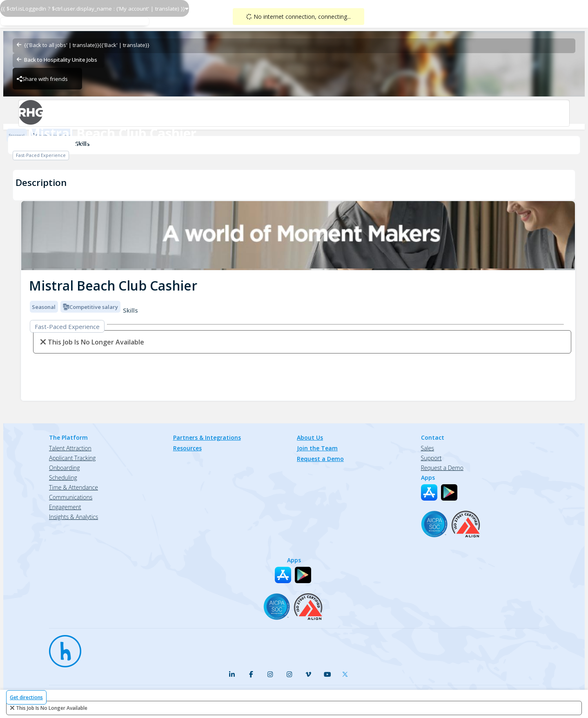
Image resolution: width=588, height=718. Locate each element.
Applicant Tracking (72, 458)
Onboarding (64, 468)
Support (431, 458)
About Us (310, 437)
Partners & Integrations (207, 437)
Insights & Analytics (73, 517)
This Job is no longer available (52, 708)
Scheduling (63, 478)
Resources (187, 448)
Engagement (65, 507)
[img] (298, 236)
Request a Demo (320, 459)
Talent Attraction (70, 448)
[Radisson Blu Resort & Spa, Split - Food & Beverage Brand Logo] (294, 113)
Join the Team (317, 448)
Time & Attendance (73, 487)
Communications (71, 497)
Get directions (26, 697)
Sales (428, 448)
